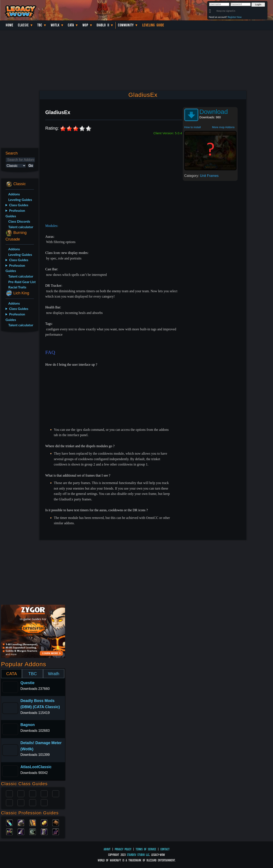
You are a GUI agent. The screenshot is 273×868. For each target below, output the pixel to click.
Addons (14, 194)
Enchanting (33, 822)
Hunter (44, 802)
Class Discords (19, 221)
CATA (12, 674)
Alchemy (9, 822)
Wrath (54, 674)
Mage (21, 802)
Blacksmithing (21, 822)
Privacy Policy (123, 849)
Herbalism (9, 831)
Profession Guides (15, 213)
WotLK (55, 25)
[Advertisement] (19, 402)
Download (214, 112)
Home (10, 25)
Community (126, 25)
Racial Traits (17, 287)
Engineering (44, 822)
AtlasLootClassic (36, 767)
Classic (23, 25)
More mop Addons (223, 127)
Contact (165, 849)
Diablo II (103, 25)
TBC (40, 25)
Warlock (56, 793)
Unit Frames (209, 176)
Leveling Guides (20, 200)
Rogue (9, 802)
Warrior (44, 793)
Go (31, 165)
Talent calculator (21, 227)
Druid (21, 793)
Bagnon (28, 725)
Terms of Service (146, 849)
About (107, 849)
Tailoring (44, 831)
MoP (85, 25)
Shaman (33, 802)
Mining (21, 831)
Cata (71, 25)
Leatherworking (56, 822)
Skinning (33, 831)
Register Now (235, 17)
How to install (192, 127)
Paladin (9, 793)
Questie (28, 683)
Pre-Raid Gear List (22, 282)
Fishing (56, 831)
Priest (33, 793)
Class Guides (19, 205)
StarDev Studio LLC (138, 855)
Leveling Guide (153, 25)
